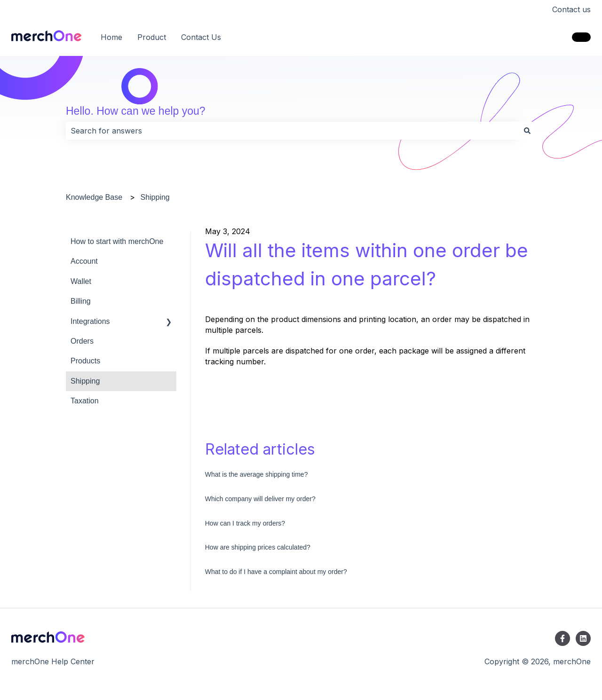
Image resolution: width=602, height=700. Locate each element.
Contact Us (201, 37)
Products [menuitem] (85, 361)
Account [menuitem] (84, 261)
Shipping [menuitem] (85, 381)
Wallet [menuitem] (81, 281)
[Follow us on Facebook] (562, 638)
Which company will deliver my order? (260, 499)
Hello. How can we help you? (136, 111)
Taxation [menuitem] (85, 401)
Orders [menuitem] (82, 341)
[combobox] (292, 131)
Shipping (155, 197)
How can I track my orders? (245, 523)
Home (111, 37)
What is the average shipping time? (257, 474)
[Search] (527, 131)
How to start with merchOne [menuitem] (117, 241)
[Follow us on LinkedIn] (583, 638)
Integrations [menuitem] (90, 321)
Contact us (571, 9)
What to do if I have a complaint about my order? (276, 572)
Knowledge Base (94, 197)
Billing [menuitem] (81, 301)
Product (152, 37)
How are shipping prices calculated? (258, 547)
